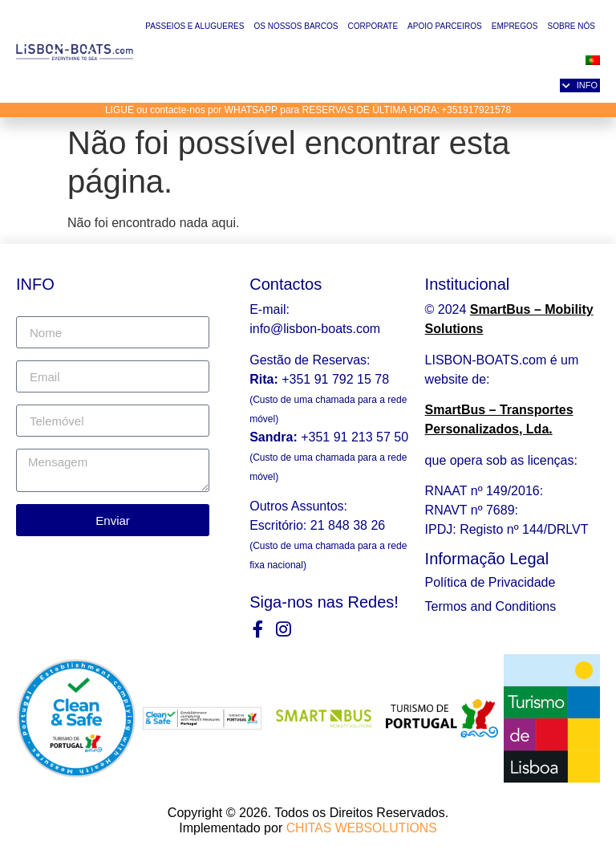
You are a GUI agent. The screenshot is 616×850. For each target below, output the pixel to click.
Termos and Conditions (491, 606)
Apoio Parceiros (445, 26)
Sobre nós (571, 26)
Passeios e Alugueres (195, 26)
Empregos (515, 26)
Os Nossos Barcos (296, 26)
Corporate (373, 26)
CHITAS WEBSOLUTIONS (361, 827)
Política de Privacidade (490, 582)
